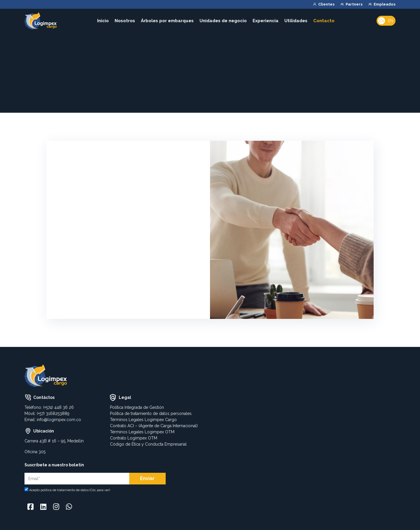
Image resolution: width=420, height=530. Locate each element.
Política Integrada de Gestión (137, 407)
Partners (354, 4)
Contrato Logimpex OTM (134, 438)
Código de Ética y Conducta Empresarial (148, 444)
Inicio (103, 21)
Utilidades (296, 21)
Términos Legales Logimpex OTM (142, 432)
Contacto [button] (325, 21)
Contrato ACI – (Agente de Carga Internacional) (154, 426)
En (391, 21)
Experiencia (266, 21)
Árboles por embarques (167, 21)
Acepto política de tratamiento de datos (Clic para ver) (70, 490)
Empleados (385, 4)
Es (381, 21)
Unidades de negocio (223, 21)
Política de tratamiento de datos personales (151, 413)
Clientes (326, 4)
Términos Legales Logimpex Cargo (143, 420)
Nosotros (125, 21)
